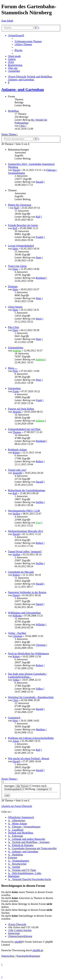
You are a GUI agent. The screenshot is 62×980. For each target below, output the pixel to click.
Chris (22, 126)
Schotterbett (14, 388)
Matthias (40, 729)
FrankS (40, 237)
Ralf (17, 208)
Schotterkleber (16, 348)
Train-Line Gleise (17, 266)
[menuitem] (28, 41)
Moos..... (13, 368)
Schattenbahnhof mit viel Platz (24, 429)
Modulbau (13, 111)
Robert (16, 453)
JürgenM (17, 473)
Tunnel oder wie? (17, 470)
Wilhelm (17, 616)
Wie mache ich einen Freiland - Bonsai (29, 758)
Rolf (15, 228)
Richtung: (39, 789)
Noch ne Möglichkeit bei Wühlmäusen (28, 653)
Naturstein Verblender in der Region (27, 592)
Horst (39, 319)
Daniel (16, 595)
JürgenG (17, 412)
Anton (16, 741)
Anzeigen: (18, 786)
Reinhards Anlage (17, 450)
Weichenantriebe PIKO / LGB (24, 511)
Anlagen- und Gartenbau (23, 89)
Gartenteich (14, 718)
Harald (16, 170)
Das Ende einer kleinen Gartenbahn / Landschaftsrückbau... (27, 675)
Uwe (38, 523)
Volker (16, 680)
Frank (16, 391)
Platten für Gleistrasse (20, 205)
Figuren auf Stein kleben (21, 409)
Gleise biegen (15, 307)
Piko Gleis (13, 327)
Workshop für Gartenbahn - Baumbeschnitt (31, 697)
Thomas (17, 432)
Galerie (12, 59)
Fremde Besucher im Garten (23, 225)
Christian (17, 636)
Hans (15, 249)
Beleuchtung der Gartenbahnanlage (27, 490)
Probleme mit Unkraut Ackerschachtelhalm (31, 738)
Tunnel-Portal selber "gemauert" (25, 552)
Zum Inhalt (7, 21)
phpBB (18, 942)
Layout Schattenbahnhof (21, 246)
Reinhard (41, 278)
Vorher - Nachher (17, 633)
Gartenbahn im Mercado (21, 572)
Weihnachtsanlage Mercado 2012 (26, 531)
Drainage (13, 286)
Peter (15, 371)
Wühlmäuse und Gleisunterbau (24, 613)
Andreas (17, 351)
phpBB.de (38, 950)
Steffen (40, 502)
